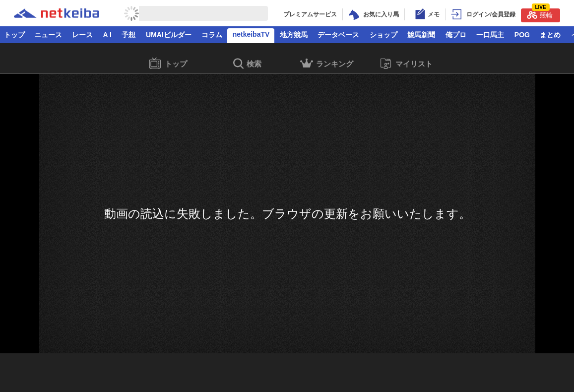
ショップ (383, 35)
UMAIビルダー (169, 35)
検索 (247, 64)
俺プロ (456, 35)
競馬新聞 (421, 35)
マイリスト (406, 64)
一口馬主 (490, 35)
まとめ (550, 35)
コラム (212, 35)
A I (107, 35)
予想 (128, 35)
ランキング (327, 65)
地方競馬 (294, 35)
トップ (14, 35)
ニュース (48, 35)
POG (522, 35)
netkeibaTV (251, 34)
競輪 (540, 14)
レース (82, 35)
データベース (338, 35)
